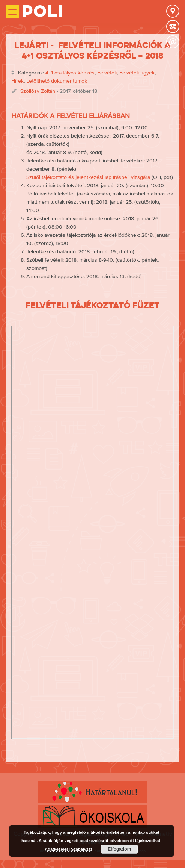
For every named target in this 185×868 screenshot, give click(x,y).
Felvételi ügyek (137, 73)
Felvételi (107, 73)
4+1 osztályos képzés (70, 73)
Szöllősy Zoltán (38, 91)
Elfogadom (119, 849)
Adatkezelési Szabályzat (68, 849)
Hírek (17, 81)
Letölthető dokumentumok (57, 81)
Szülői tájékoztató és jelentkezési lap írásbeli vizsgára (88, 177)
